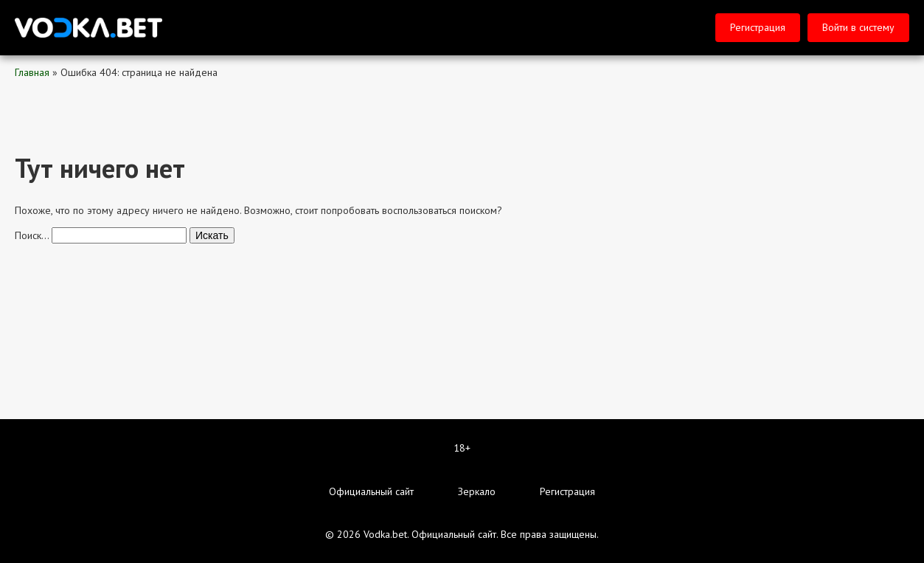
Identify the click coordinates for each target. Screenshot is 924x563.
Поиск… (32, 235)
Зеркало (477, 491)
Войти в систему (858, 27)
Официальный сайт (371, 491)
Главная (32, 72)
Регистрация (758, 27)
